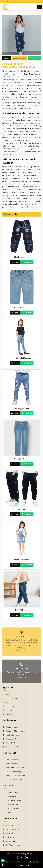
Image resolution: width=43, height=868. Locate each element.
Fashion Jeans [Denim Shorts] (11, 841)
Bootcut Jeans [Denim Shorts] (11, 833)
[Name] (40, 7)
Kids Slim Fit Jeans (13, 808)
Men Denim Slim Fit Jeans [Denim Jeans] (15, 731)
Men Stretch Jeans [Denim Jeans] (12, 739)
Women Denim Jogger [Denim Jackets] (14, 772)
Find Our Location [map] (21, 650)
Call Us (7, 58)
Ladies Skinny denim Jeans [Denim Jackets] (15, 776)
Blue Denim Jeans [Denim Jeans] (12, 735)
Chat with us (34, 58)
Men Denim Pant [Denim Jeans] (12, 747)
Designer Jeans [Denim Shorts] (11, 837)
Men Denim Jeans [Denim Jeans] (12, 727)
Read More (15, 262)
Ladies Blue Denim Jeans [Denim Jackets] (15, 768)
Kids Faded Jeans (12, 796)
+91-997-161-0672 (9, 2)
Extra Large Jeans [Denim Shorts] (12, 829)
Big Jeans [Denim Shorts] (9, 825)
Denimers (17, 854)
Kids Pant (9, 812)
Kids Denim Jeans (12, 792)
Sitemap (9, 710)
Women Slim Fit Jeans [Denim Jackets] (14, 780)
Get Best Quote (19, 58)
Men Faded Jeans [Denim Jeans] (12, 743)
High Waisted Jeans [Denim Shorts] (13, 845)
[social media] (16, 857)
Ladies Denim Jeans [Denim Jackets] (13, 764)
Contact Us (22, 678)
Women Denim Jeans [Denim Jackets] (13, 760)
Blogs (8, 702)
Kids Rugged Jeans (13, 804)
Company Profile (12, 698)
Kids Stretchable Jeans (14, 800)
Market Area (10, 714)
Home (8, 694)
